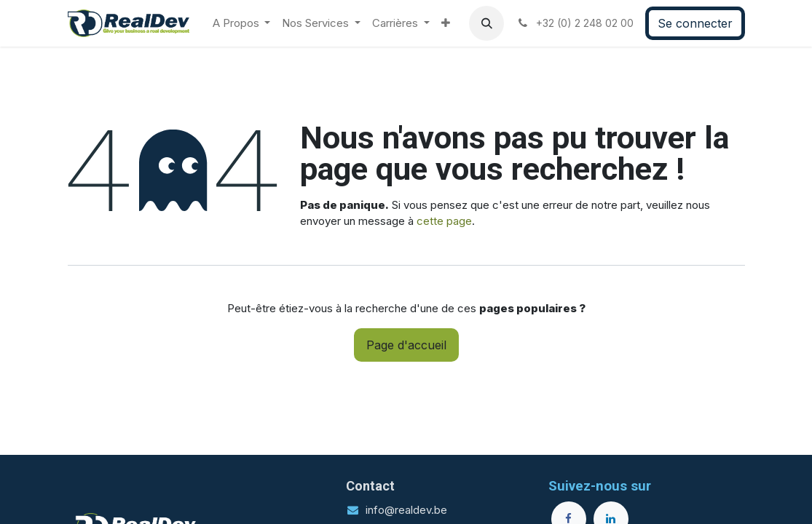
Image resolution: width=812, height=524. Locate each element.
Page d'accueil (406, 345)
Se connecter (695, 23)
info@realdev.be (406, 510)
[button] (486, 23)
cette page (444, 221)
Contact (370, 486)
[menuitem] (242, 24)
